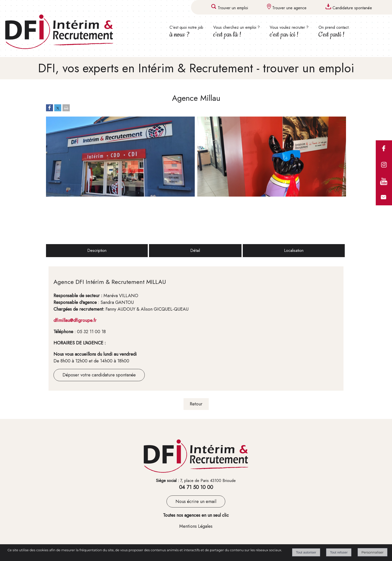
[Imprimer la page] (66, 108)
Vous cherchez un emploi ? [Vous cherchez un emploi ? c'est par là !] (236, 32)
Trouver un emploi (233, 8)
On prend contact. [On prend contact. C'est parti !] (334, 32)
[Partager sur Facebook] (49, 108)
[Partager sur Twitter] (58, 108)
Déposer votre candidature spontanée (99, 375)
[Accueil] (69, 33)
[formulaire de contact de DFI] (384, 204)
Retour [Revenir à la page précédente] (196, 404)
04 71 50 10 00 (196, 487)
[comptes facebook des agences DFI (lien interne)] (384, 155)
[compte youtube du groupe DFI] (384, 188)
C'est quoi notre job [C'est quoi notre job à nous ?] (186, 32)
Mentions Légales (196, 526)
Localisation (294, 250)
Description (97, 250)
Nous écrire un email (196, 501)
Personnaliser (372, 552)
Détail (195, 250)
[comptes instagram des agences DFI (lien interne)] (384, 172)
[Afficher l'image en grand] (120, 195)
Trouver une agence (289, 8)
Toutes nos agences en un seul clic (196, 515)
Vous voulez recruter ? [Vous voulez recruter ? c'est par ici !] (289, 32)
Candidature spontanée (352, 8)
